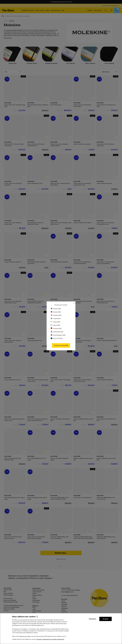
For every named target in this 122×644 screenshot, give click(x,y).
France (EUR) (55, 325)
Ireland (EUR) (55, 322)
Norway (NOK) (56, 312)
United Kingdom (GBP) (58, 335)
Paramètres (92, 619)
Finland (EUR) (56, 319)
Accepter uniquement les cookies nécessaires (50, 639)
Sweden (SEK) (56, 309)
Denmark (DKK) (56, 315)
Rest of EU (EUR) (57, 338)
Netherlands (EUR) (57, 332)
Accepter (105, 619)
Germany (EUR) (56, 328)
